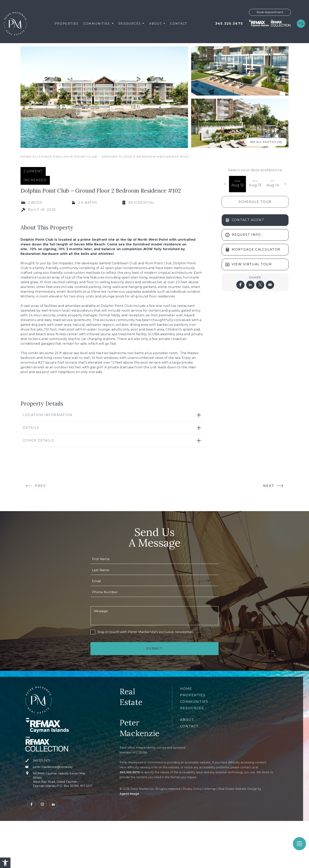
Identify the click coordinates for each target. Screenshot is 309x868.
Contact (179, 24)
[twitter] (260, 285)
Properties (67, 24)
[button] (5, 863)
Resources (131, 24)
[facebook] (240, 285)
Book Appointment (270, 12)
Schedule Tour (255, 202)
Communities (99, 24)
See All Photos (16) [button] (266, 142)
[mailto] (270, 285)
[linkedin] (250, 285)
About (157, 24)
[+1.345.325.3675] (229, 24)
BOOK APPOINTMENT (299, 844)
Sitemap (210, 789)
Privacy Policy (192, 789)
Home (186, 689)
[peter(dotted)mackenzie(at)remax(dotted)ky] (60, 767)
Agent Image (129, 794)
